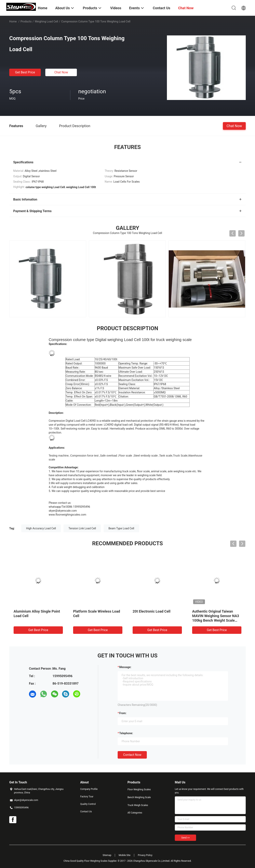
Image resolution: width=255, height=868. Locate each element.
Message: (125, 667)
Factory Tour (87, 797)
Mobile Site (125, 855)
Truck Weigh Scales (138, 805)
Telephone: (126, 733)
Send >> (185, 838)
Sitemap (107, 855)
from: (123, 713)
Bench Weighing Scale (139, 797)
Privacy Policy (145, 855)
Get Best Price (25, 72)
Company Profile (89, 789)
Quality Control (88, 804)
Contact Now (132, 755)
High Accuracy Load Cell (41, 528)
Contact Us (86, 812)
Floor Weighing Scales (139, 789)
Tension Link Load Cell (82, 528)
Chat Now (61, 72)
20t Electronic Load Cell (152, 611)
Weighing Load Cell (46, 21)
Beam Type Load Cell (121, 528)
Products (26, 21)
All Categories (135, 813)
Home (13, 21)
